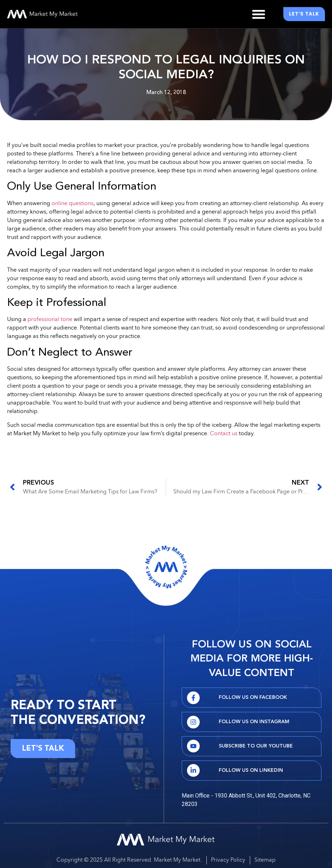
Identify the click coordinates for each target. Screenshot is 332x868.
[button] (259, 14)
